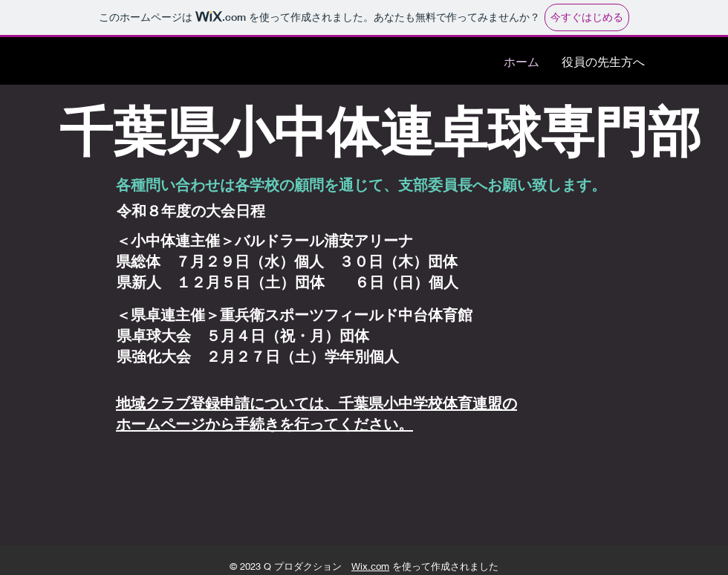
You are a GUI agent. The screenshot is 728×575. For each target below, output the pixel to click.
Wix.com (370, 566)
